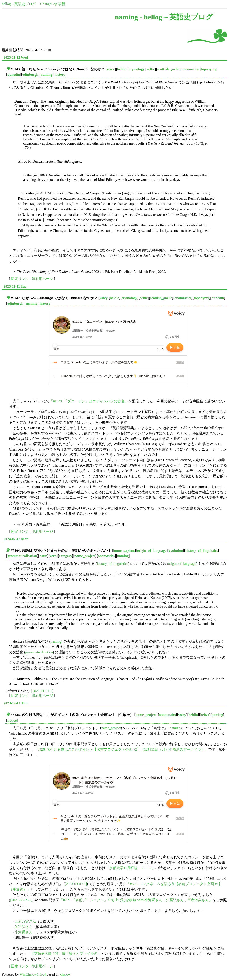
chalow (65, 974)
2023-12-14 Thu (16, 703)
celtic (151, 69)
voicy (111, 69)
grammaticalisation (22, 556)
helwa (205, 715)
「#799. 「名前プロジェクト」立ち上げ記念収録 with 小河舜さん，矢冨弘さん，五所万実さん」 (136, 900)
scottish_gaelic (168, 69)
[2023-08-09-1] (21, 900)
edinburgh (30, 74)
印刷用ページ (42, 279)
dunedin (14, 74)
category (66, 556)
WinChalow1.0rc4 (33, 974)
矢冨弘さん (23, 927)
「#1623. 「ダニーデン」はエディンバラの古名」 (89, 401)
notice (12, 720)
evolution (176, 551)
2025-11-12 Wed (16, 57)
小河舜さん (23, 932)
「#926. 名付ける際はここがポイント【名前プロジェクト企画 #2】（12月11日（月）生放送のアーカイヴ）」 (121, 749)
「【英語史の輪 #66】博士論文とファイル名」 (64, 954)
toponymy (208, 69)
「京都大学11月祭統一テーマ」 (130, 868)
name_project (85, 556)
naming (47, 74)
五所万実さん (25, 921)
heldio (122, 69)
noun (43, 556)
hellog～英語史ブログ (19, 4)
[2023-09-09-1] (76, 884)
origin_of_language (152, 551)
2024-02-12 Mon (16, 539)
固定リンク (20, 279)
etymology (137, 69)
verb (53, 556)
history (60, 74)
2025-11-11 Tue (15, 286)
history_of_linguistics (202, 551)
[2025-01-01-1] (42, 691)
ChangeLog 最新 (53, 4)
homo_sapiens (124, 551)
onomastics (190, 69)
